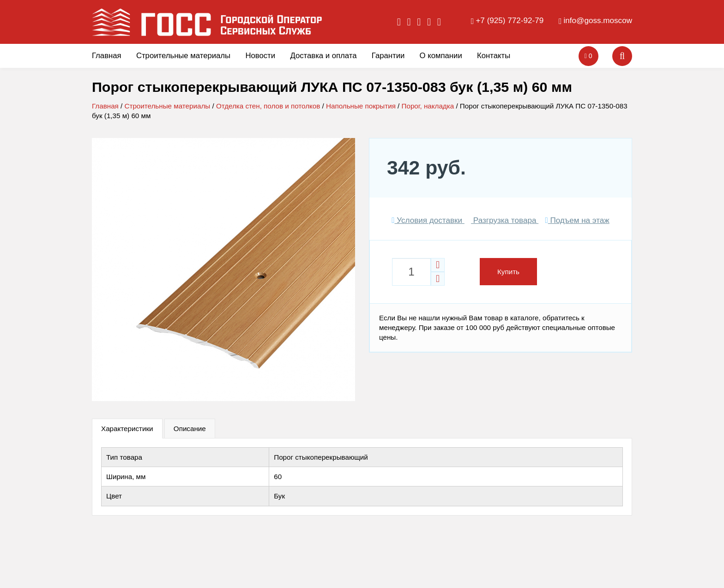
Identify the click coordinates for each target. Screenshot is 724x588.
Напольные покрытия (361, 106)
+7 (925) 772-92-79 (510, 21)
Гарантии (388, 56)
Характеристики (127, 429)
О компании (441, 56)
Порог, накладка (428, 106)
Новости (260, 56)
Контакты (494, 56)
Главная (107, 56)
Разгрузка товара (505, 220)
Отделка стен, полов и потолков (268, 106)
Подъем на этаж (577, 220)
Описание (190, 429)
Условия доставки (428, 220)
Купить (508, 272)
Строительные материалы (183, 56)
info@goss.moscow (598, 21)
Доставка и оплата (323, 56)
